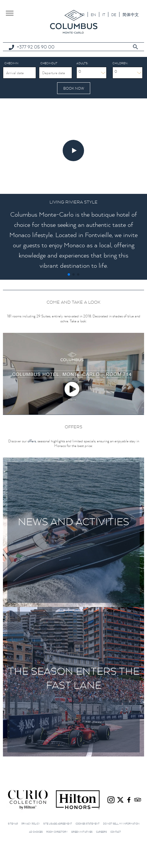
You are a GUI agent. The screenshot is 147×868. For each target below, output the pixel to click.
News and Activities (73, 521)
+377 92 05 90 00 (36, 47)
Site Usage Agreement (58, 824)
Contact (116, 832)
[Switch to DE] (114, 14)
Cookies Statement (88, 824)
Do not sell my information (121, 824)
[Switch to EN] (93, 14)
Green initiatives (82, 832)
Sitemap (13, 824)
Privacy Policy (31, 824)
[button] (69, 274)
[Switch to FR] (82, 14)
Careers (101, 832)
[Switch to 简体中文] (131, 14)
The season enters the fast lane (74, 678)
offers (32, 441)
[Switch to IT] (104, 14)
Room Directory (57, 832)
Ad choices (36, 832)
